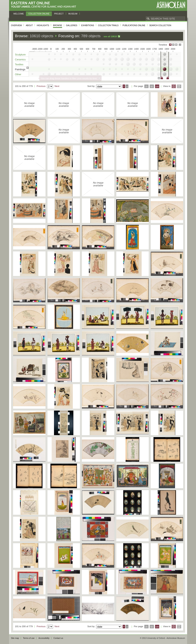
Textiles (19, 64)
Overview (17, 25)
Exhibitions (88, 25)
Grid (174, 86)
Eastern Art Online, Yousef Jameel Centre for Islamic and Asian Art (45, 5)
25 (146, 87)
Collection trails (108, 25)
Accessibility (44, 638)
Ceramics (20, 59)
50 (152, 87)
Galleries (72, 25)
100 (157, 87)
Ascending (124, 86)
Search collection (160, 25)
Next (57, 86)
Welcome (19, 14)
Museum (73, 14)
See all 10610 (110, 36)
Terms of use (29, 638)
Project (59, 14)
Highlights (43, 25)
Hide (176, 45)
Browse (58, 25)
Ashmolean (171, 5)
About (29, 25)
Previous (41, 86)
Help (180, 45)
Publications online (134, 25)
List (179, 86)
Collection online (39, 14)
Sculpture (20, 55)
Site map (15, 638)
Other (18, 74)
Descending (127, 86)
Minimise (173, 45)
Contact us (58, 638)
